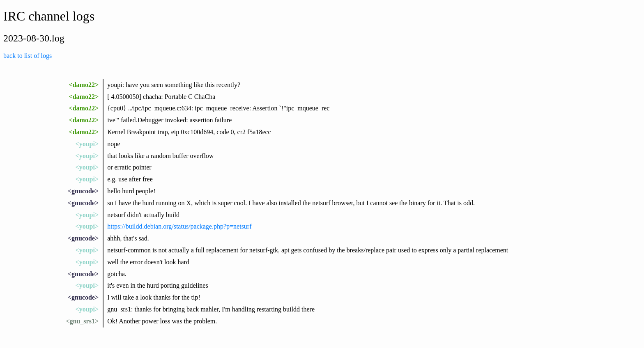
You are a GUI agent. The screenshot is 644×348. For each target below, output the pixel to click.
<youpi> (87, 144)
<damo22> (84, 85)
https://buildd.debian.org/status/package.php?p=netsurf (179, 226)
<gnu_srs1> (82, 321)
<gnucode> (83, 191)
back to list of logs (28, 56)
